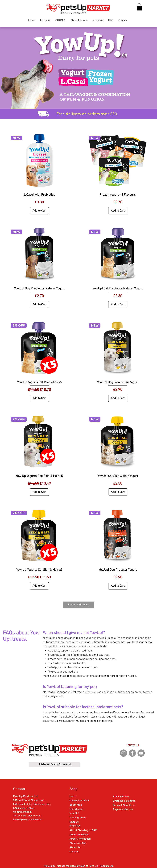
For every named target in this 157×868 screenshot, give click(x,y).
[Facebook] (132, 753)
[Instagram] (123, 753)
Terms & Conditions (124, 805)
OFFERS (75, 826)
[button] (139, 7)
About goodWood (79, 835)
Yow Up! (74, 813)
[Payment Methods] (78, 605)
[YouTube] (141, 753)
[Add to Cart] (39, 211)
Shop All (74, 822)
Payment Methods (123, 809)
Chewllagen (76, 809)
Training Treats (78, 817)
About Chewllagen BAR (83, 830)
